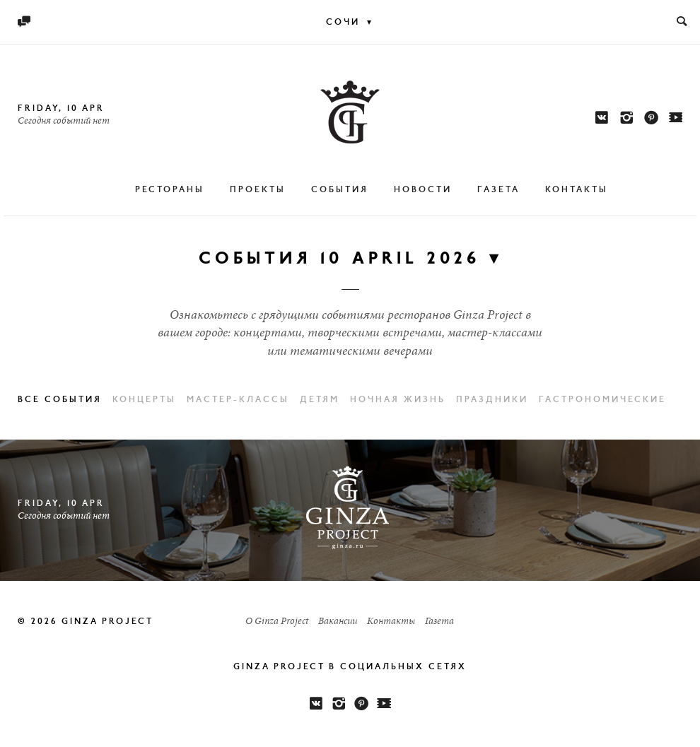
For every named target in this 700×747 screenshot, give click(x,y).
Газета (498, 190)
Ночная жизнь (398, 400)
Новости (423, 190)
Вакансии (338, 622)
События (340, 190)
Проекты (258, 190)
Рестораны (170, 190)
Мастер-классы (238, 400)
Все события (60, 400)
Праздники (492, 400)
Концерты (144, 400)
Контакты (577, 190)
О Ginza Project (277, 622)
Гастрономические (602, 400)
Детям (320, 400)
